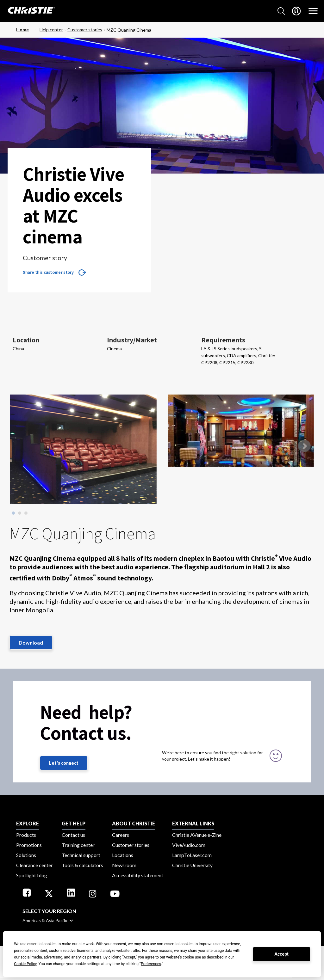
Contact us (73, 835)
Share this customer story (48, 272)
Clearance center (34, 865)
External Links (193, 823)
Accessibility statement (138, 875)
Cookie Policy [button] (25, 964)
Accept (282, 954)
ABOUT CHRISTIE (134, 823)
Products (26, 835)
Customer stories (85, 30)
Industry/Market (132, 340)
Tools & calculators (82, 865)
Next (304, 446)
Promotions (29, 845)
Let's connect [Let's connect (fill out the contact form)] (64, 763)
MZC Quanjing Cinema (129, 30)
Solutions (26, 855)
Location (26, 340)
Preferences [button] (151, 964)
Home (22, 30)
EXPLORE (28, 823)
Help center (51, 30)
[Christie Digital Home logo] (28, 11)
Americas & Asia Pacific (48, 920)
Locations (123, 855)
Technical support (81, 855)
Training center (78, 845)
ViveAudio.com (189, 845)
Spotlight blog (32, 875)
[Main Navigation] (313, 11)
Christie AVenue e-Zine (197, 835)
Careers (121, 835)
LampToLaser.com (192, 855)
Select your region (49, 911)
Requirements (223, 340)
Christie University (192, 865)
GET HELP (74, 823)
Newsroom (124, 865)
